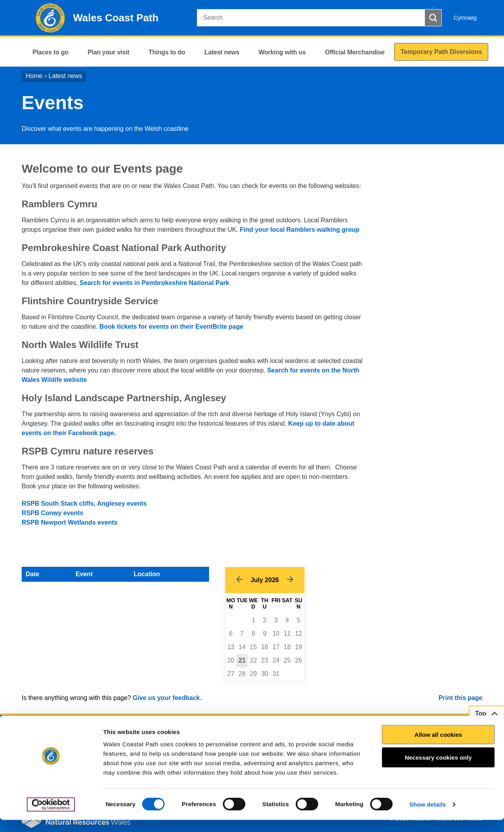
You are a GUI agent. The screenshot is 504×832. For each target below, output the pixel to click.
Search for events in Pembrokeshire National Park (155, 283)
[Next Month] (290, 580)
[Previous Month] (239, 580)
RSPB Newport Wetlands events (69, 522)
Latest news (65, 76)
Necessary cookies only (438, 770)
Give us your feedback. (167, 698)
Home (34, 76)
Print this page (460, 698)
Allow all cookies (438, 747)
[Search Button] (433, 18)
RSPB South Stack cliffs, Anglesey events (84, 503)
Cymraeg (465, 18)
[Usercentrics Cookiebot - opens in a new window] (51, 817)
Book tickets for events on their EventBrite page (171, 327)
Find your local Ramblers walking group (300, 230)
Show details (428, 816)
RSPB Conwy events (52, 513)
